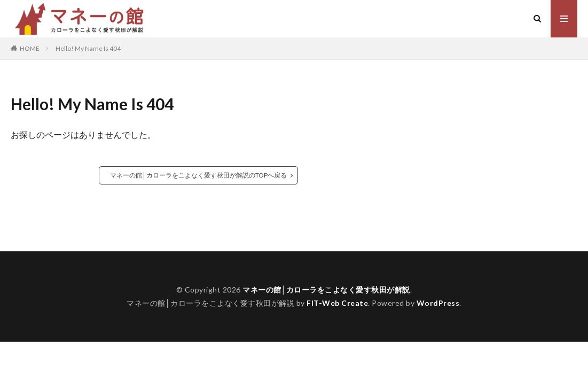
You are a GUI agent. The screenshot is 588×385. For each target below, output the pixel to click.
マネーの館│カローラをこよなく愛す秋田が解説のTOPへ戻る (198, 175)
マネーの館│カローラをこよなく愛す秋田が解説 (326, 290)
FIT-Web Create (337, 303)
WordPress (438, 303)
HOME (30, 48)
